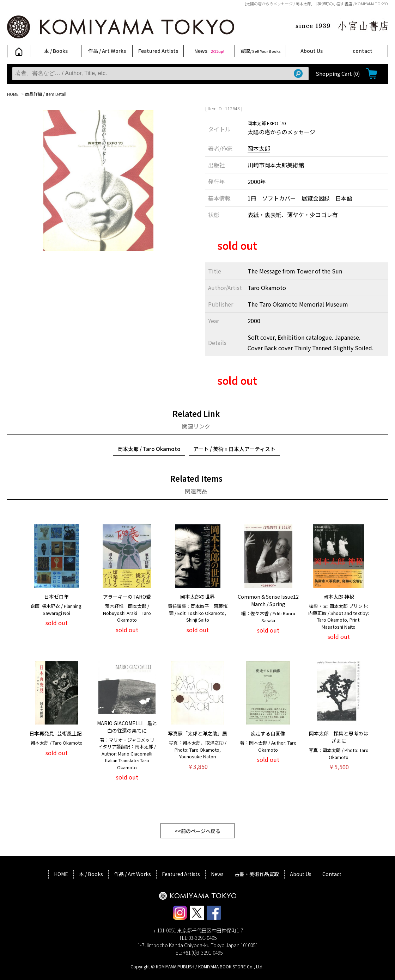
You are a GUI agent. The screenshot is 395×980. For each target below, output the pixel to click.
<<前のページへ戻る (197, 831)
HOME (13, 94)
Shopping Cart (338, 73)
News (209, 51)
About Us (312, 51)
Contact (332, 874)
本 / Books (56, 51)
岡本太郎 (259, 148)
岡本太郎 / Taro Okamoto (149, 449)
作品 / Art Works (107, 51)
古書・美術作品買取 (257, 874)
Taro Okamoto (267, 288)
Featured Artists (158, 51)
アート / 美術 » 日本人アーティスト (234, 449)
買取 (260, 51)
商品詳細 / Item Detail (46, 94)
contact (363, 51)
